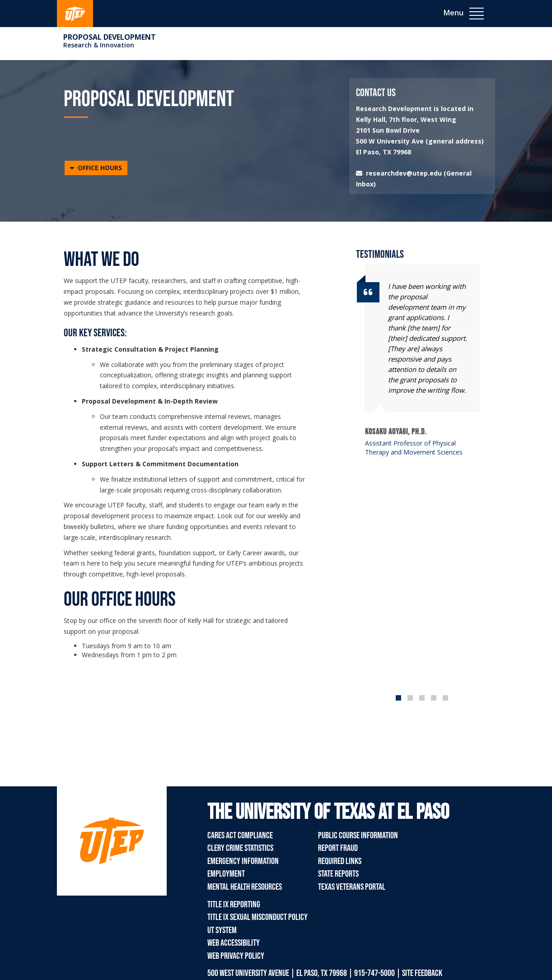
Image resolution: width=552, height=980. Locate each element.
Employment (226, 874)
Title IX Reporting (234, 905)
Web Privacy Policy (236, 956)
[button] (96, 168)
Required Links (340, 861)
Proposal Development (110, 37)
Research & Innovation (99, 45)
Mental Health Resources (245, 887)
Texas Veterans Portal (352, 887)
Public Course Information (358, 836)
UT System (222, 930)
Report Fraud (338, 848)
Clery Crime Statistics (240, 848)
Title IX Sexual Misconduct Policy (257, 917)
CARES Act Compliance (240, 836)
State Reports (338, 874)
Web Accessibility (234, 943)
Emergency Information (243, 861)
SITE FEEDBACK (422, 973)
